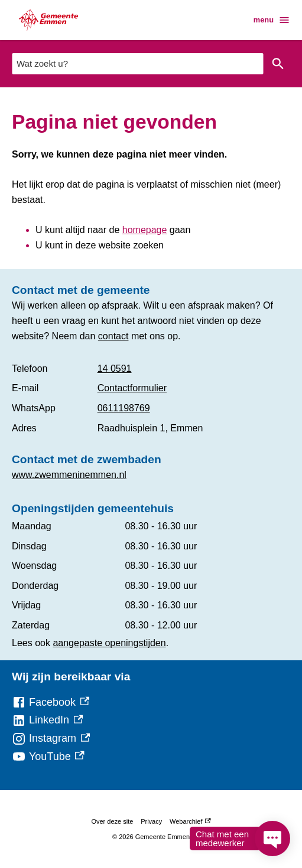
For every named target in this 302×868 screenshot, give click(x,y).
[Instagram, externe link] (51, 738)
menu (272, 20)
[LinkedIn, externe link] (47, 720)
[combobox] (137, 63)
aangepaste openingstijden (109, 643)
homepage (145, 230)
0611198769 (124, 408)
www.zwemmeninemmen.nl (69, 475)
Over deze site (112, 821)
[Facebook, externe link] (51, 702)
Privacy (151, 821)
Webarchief (190, 821)
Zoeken (275, 64)
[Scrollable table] (151, 398)
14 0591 (115, 369)
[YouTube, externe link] (48, 757)
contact (113, 336)
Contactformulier (132, 388)
